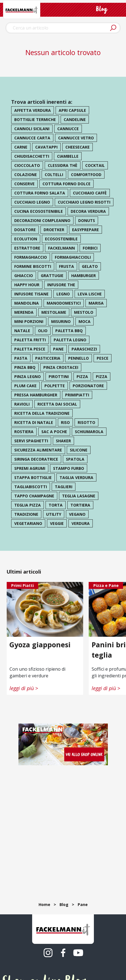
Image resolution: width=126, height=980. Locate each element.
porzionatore (88, 386)
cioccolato (27, 165)
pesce (103, 358)
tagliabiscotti (31, 487)
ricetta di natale (34, 422)
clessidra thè (63, 165)
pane (58, 349)
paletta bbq (69, 331)
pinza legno (28, 377)
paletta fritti (30, 340)
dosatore (25, 230)
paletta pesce (30, 349)
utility (54, 514)
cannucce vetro (76, 138)
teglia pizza (28, 505)
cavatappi (46, 147)
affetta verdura (33, 110)
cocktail (95, 165)
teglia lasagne (79, 496)
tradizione (26, 514)
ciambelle (68, 156)
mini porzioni (29, 321)
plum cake (25, 386)
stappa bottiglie (33, 477)
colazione (26, 175)
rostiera (24, 432)
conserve (24, 184)
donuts (87, 220)
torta (56, 505)
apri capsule (72, 110)
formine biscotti (33, 266)
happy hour (27, 285)
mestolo (84, 312)
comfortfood (86, 175)
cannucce (68, 129)
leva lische (90, 294)
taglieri (64, 487)
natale (22, 331)
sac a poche (54, 432)
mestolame (54, 312)
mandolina (27, 303)
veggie (57, 523)
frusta (66, 266)
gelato (90, 266)
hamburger (84, 276)
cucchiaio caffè (90, 193)
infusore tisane (31, 294)
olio (43, 331)
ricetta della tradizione (42, 413)
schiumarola (89, 432)
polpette (55, 386)
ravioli (22, 404)
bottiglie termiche (35, 119)
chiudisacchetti (32, 156)
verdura (81, 523)
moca (85, 321)
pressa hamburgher (36, 395)
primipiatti (77, 395)
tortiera (80, 505)
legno (63, 294)
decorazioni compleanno (42, 220)
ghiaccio (24, 276)
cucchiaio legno (32, 202)
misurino (61, 321)
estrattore (27, 248)
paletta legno (70, 340)
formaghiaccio (31, 257)
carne (21, 147)
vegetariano (28, 523)
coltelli (54, 175)
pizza (82, 377)
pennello (79, 358)
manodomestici (64, 303)
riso (65, 422)
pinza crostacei (61, 367)
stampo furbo (69, 468)
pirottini (59, 377)
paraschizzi (84, 349)
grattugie (52, 276)
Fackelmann (61, 248)
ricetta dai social (57, 404)
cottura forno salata (40, 193)
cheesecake (78, 147)
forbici (90, 248)
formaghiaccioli (73, 257)
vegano (77, 514)
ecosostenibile (61, 239)
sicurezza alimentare (38, 450)
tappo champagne (34, 496)
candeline (75, 119)
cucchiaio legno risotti (84, 202)
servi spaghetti (31, 441)
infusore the (61, 285)
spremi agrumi (30, 468)
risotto (86, 422)
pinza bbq (25, 367)
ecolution (26, 239)
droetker (54, 230)
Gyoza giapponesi (40, 644)
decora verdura (88, 211)
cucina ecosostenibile (39, 211)
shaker (63, 441)
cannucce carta (32, 138)
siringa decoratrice (36, 459)
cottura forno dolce (66, 184)
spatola (75, 459)
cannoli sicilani (32, 129)
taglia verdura (76, 477)
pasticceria (48, 358)
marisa (96, 303)
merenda (24, 312)
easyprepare (85, 230)
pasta (21, 358)
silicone (79, 450)
